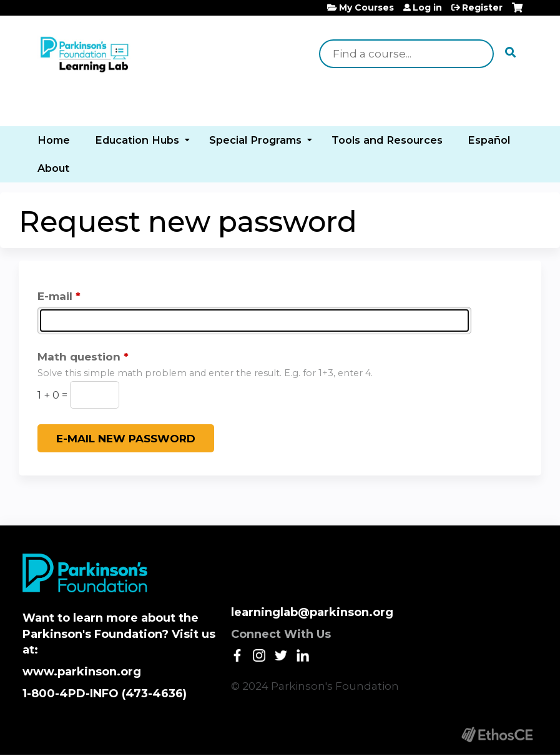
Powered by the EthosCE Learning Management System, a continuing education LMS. (497, 734)
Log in (427, 7)
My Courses (366, 7)
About (53, 168)
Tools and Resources (387, 140)
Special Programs (255, 140)
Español (489, 140)
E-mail (55, 296)
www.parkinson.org (82, 672)
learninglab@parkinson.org (312, 612)
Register (482, 7)
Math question (79, 357)
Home (54, 140)
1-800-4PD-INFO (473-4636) (105, 694)
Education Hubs (137, 140)
